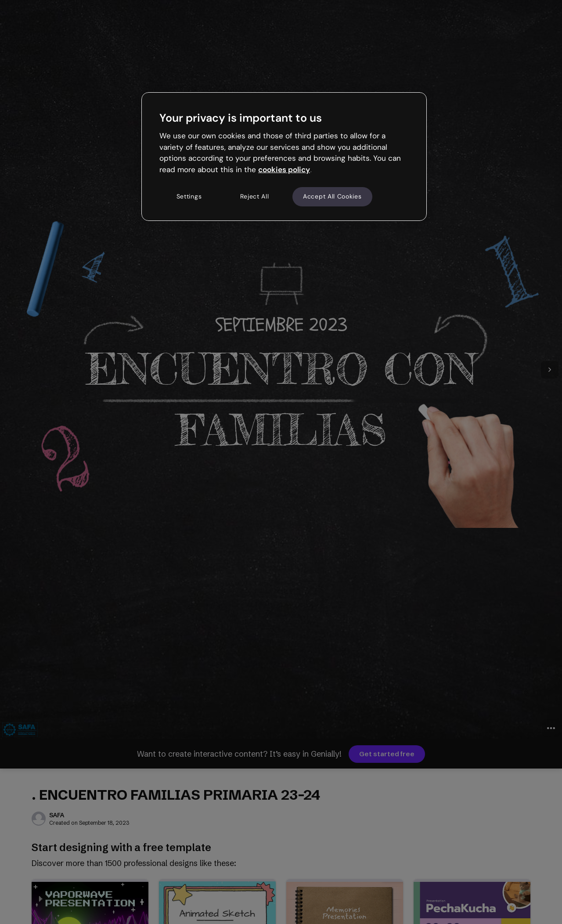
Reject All (255, 196)
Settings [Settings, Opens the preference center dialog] (189, 196)
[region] (284, 156)
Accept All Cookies (332, 196)
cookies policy (284, 170)
